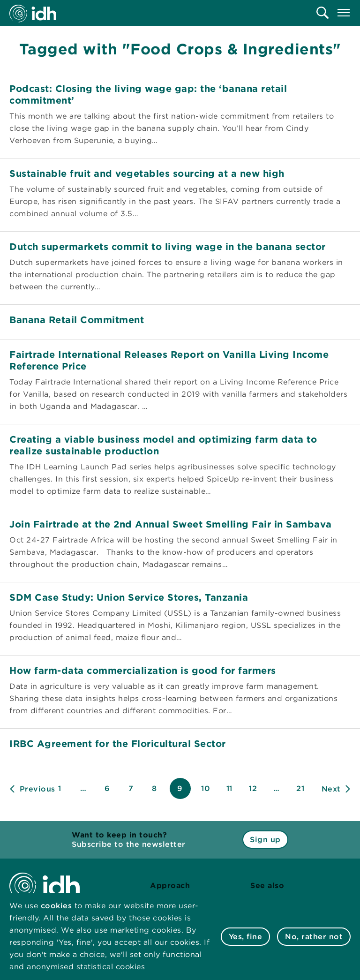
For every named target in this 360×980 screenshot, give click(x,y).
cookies (56, 906)
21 (300, 788)
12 (253, 788)
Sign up (265, 840)
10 (206, 788)
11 (229, 788)
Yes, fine (246, 937)
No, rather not (314, 937)
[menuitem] (322, 13)
